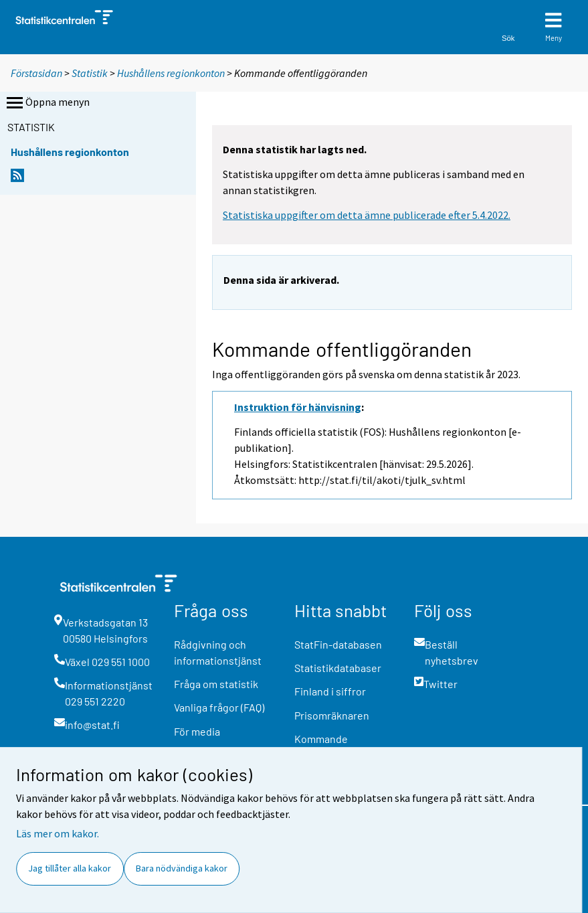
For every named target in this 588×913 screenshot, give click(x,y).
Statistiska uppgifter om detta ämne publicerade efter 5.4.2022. (367, 215)
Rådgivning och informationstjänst (218, 652)
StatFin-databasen (338, 644)
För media (197, 731)
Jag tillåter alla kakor (70, 868)
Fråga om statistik (216, 684)
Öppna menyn (47, 103)
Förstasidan (36, 73)
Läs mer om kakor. (58, 833)
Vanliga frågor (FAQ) (219, 707)
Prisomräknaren (332, 715)
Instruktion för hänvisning (298, 407)
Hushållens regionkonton (172, 73)
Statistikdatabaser (338, 668)
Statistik (90, 73)
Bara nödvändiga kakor (182, 868)
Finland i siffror (330, 691)
